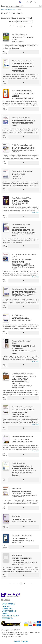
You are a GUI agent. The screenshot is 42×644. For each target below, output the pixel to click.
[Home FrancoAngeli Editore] (8, 2)
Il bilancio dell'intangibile (23, 148)
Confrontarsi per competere (24, 292)
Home (3, 10)
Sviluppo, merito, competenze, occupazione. (23, 229)
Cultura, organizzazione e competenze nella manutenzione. (23, 412)
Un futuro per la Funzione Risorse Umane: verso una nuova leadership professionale (23, 67)
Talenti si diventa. (20, 539)
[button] (19, 2)
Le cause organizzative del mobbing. (23, 95)
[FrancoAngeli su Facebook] (2, 600)
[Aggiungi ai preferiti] (24, 52)
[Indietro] (10, 26)
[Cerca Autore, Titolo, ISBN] (22, 6)
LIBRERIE (5, 613)
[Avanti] (32, 26)
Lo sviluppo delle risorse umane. (23, 39)
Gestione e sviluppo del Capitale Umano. (22, 559)
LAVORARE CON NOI (9, 611)
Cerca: (3, 6)
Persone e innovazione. (22, 491)
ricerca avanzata (11, 10)
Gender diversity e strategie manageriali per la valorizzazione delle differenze (24, 380)
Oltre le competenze (21, 440)
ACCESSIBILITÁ (7, 618)
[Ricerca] (40, 6)
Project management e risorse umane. (22, 261)
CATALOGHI (6, 606)
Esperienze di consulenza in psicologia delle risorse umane (24, 123)
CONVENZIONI (7, 609)
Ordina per (13, 22)
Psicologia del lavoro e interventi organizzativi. (22, 467)
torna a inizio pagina (21, 641)
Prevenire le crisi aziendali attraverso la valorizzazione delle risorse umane (24, 350)
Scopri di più (35, 213)
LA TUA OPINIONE (8, 604)
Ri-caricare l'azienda (21, 201)
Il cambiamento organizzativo (18, 175)
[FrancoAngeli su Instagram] (7, 600)
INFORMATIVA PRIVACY (10, 616)
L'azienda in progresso (21, 519)
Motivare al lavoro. (20, 318)
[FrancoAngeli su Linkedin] (5, 600)
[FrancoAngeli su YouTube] (9, 600)
